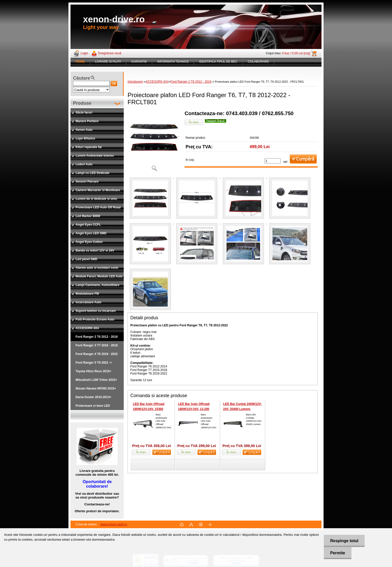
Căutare (82, 78)
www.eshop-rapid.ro (114, 524)
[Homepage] (80, 62)
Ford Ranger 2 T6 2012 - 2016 (191, 82)
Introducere (135, 82)
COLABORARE (258, 62)
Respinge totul (344, 541)
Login (84, 53)
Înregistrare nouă (110, 53)
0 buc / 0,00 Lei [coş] (296, 53)
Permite (338, 553)
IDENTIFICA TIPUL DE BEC (218, 62)
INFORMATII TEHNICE (173, 62)
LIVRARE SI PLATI (108, 62)
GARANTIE (139, 62)
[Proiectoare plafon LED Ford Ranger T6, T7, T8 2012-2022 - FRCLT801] (154, 143)
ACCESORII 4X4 (157, 82)
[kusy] (273, 161)
